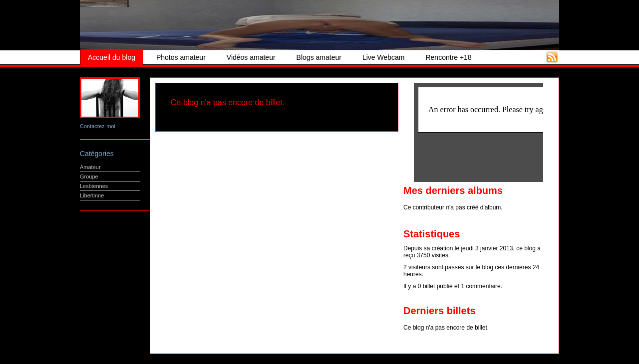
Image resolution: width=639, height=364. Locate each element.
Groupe (89, 177)
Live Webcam (384, 57)
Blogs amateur (319, 57)
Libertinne (92, 195)
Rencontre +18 (448, 57)
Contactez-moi (98, 126)
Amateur (90, 167)
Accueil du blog (112, 57)
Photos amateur (181, 57)
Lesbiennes (94, 186)
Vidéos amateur (251, 57)
